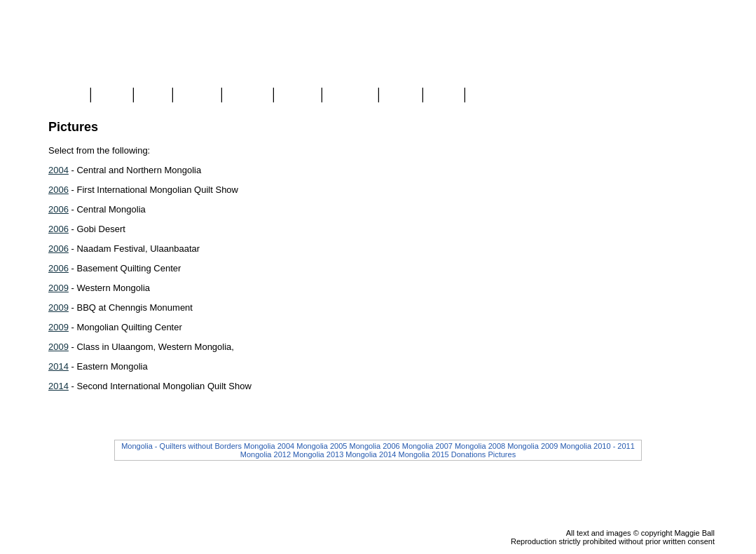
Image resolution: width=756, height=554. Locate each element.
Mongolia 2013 (318, 454)
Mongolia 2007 (427, 446)
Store (112, 95)
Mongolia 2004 (269, 446)
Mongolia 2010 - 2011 (597, 446)
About (400, 95)
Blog (153, 95)
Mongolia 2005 (322, 446)
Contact (490, 95)
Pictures (502, 454)
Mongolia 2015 (424, 454)
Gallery (197, 95)
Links (444, 95)
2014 (59, 366)
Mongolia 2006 (374, 446)
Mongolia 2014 (371, 454)
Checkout (694, 127)
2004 (59, 170)
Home (68, 95)
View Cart (694, 114)
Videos (297, 95)
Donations (469, 454)
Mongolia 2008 (480, 446)
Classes (248, 95)
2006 (59, 190)
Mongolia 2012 (266, 454)
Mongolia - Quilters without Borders (181, 446)
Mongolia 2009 (532, 446)
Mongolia (350, 95)
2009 (59, 288)
